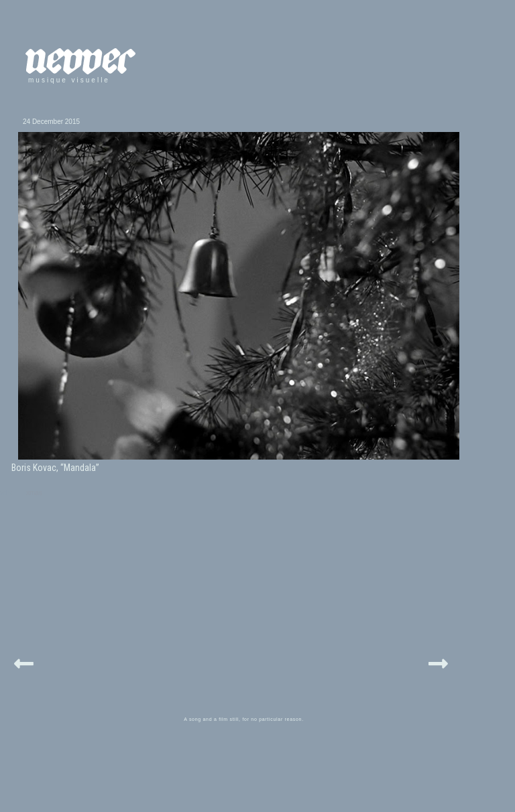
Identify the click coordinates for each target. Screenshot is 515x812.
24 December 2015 (51, 122)
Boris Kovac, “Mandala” (55, 468)
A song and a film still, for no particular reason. (244, 719)
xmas (34, 493)
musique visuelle (69, 80)
